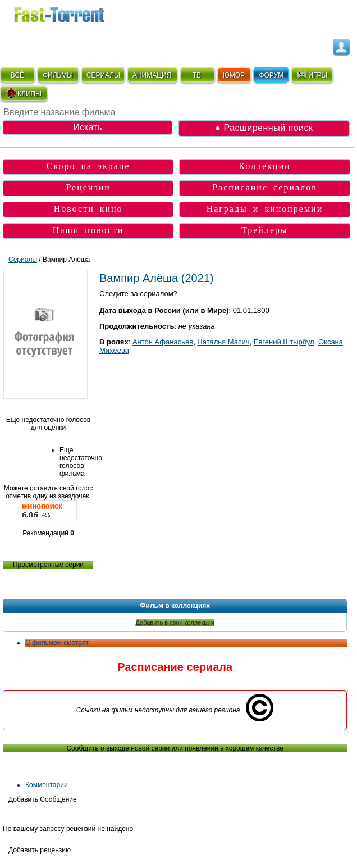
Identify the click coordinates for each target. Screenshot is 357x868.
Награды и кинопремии (265, 209)
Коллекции (264, 166)
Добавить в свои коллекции (175, 622)
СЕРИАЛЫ (103, 75)
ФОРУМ (271, 75)
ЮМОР (234, 75)
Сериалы (23, 260)
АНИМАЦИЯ (152, 75)
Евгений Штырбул (284, 342)
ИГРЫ (312, 75)
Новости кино (88, 209)
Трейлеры (265, 230)
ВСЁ (17, 75)
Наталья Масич (223, 342)
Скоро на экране (88, 166)
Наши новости (88, 230)
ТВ (197, 75)
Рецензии (88, 187)
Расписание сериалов (265, 187)
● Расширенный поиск (264, 128)
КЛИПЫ (24, 93)
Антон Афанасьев (163, 342)
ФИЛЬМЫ (58, 75)
